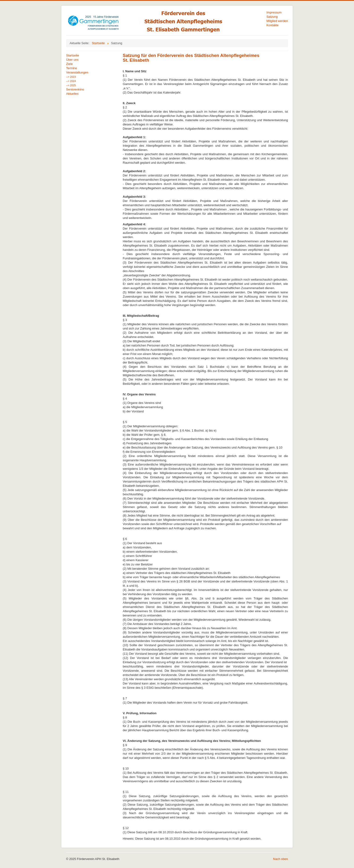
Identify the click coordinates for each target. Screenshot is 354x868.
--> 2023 (71, 77)
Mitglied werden (277, 21)
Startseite (73, 55)
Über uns (72, 60)
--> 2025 (71, 85)
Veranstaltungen (77, 72)
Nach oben (280, 859)
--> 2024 (71, 81)
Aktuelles (72, 94)
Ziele (69, 64)
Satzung (272, 17)
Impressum (274, 12)
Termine (72, 68)
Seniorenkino (75, 89)
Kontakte (272, 25)
